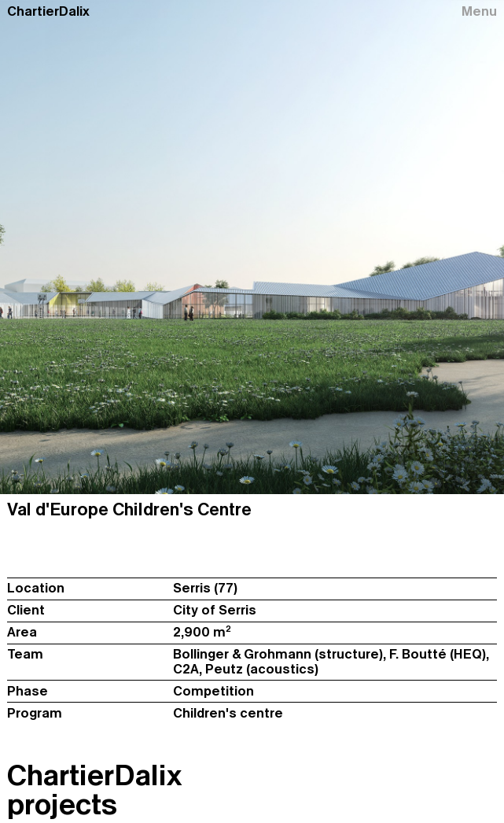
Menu (479, 11)
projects (62, 805)
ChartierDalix (48, 11)
